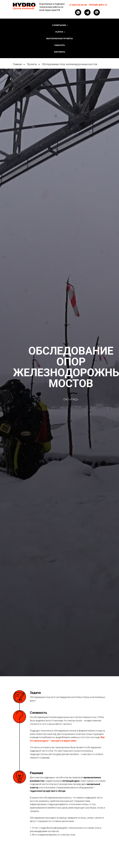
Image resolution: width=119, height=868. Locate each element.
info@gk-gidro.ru (98, 5)
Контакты (60, 52)
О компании (59, 25)
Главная (17, 64)
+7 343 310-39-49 (78, 5)
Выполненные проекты (60, 39)
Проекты (32, 64)
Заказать (59, 45)
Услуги (59, 32)
